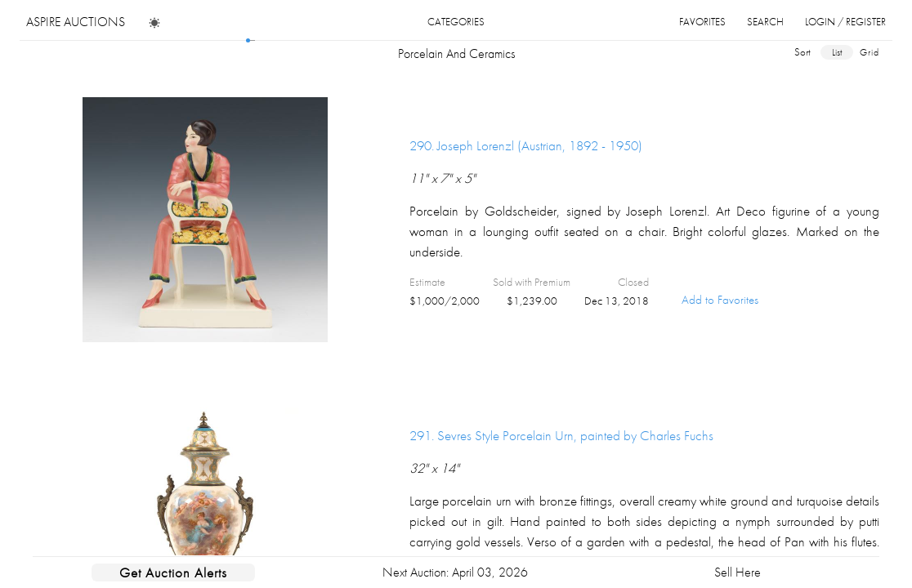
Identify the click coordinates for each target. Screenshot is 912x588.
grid (870, 52)
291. (561, 435)
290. (526, 145)
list (837, 52)
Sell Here (738, 572)
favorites (702, 22)
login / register (845, 22)
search (765, 22)
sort (802, 52)
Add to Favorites (720, 300)
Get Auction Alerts (173, 572)
